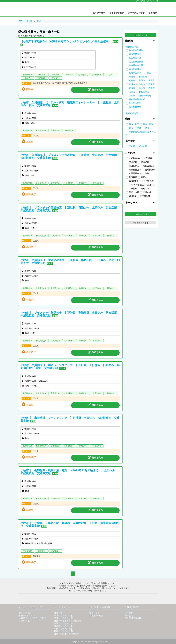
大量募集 (132, 189)
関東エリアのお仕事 (63, 618)
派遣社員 (143, 146)
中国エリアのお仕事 (63, 629)
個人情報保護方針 (133, 618)
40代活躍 (144, 162)
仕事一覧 (58, 613)
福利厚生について (27, 616)
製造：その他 (135, 128)
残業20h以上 (147, 166)
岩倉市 (152, 88)
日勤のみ (143, 189)
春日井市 (143, 77)
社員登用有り (134, 174)
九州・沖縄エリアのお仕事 (67, 634)
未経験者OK (133, 158)
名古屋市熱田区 (136, 62)
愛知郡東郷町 (145, 96)
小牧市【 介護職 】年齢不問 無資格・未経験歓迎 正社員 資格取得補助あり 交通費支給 (70, 524)
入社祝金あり (146, 181)
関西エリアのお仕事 (63, 626)
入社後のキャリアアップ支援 (32, 618)
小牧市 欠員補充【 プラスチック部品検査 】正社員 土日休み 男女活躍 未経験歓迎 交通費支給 (70, 156)
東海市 (132, 88)
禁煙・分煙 (133, 192)
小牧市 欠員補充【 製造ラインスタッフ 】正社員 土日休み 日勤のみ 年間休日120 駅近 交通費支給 (70, 367)
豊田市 (142, 80)
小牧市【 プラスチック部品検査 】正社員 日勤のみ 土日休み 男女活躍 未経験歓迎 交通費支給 (70, 209)
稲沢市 (152, 84)
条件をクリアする (141, 223)
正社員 (132, 146)
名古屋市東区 (135, 54)
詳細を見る (95, 89)
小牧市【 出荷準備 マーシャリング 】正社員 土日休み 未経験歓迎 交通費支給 (70, 419)
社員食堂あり (134, 170)
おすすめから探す (136, 13)
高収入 (142, 177)
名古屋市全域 (132, 47)
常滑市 (132, 84)
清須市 (132, 92)
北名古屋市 (144, 92)
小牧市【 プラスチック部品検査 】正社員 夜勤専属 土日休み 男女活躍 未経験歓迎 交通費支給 (70, 314)
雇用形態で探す (117, 13)
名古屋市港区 (135, 69)
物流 (147, 128)
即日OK (131, 196)
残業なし (150, 185)
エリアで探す (99, 13)
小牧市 (142, 84)
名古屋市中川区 (136, 65)
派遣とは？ (95, 613)
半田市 (132, 77)
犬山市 (152, 80)
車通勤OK (132, 181)
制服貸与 (132, 177)
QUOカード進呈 (135, 185)
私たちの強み (25, 613)
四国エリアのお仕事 (63, 631)
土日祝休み (133, 166)
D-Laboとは (24, 621)
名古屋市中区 (135, 58)
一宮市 (148, 73)
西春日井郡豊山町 (137, 99)
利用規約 (129, 616)
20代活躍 (146, 158)
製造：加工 (134, 124)
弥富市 (132, 96)
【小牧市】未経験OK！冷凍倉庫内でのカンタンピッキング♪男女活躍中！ (66, 41)
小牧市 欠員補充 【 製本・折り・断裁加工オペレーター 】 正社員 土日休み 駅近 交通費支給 (70, 104)
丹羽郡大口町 (135, 103)
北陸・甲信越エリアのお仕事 (68, 621)
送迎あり (146, 192)
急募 (146, 174)
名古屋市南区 (135, 73)
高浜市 (142, 88)
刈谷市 (132, 80)
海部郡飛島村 (135, 107)
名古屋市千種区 (136, 50)
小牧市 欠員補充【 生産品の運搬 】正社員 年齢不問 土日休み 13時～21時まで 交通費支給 (70, 262)
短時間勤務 (143, 196)
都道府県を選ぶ (133, 113)
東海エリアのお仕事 (63, 623)
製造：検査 (148, 124)
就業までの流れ (97, 616)
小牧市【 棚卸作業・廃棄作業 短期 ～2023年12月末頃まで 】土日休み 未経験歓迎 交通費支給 (69, 472)
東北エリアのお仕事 (63, 616)
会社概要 (153, 13)
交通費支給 (149, 170)
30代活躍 (132, 162)
